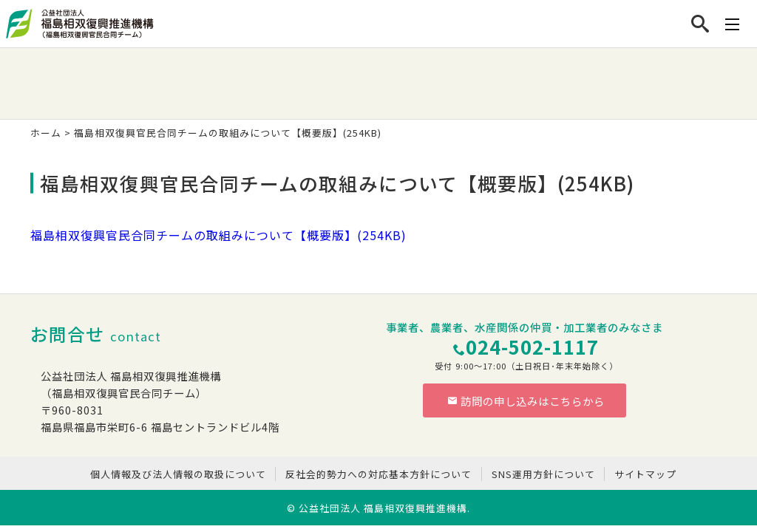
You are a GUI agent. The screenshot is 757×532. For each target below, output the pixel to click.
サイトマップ (645, 474)
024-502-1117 (532, 346)
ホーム (46, 133)
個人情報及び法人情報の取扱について (178, 474)
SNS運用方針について (543, 474)
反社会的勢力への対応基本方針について (378, 474)
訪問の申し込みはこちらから (526, 401)
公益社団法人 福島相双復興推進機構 (383, 508)
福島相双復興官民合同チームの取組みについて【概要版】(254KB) (218, 235)
